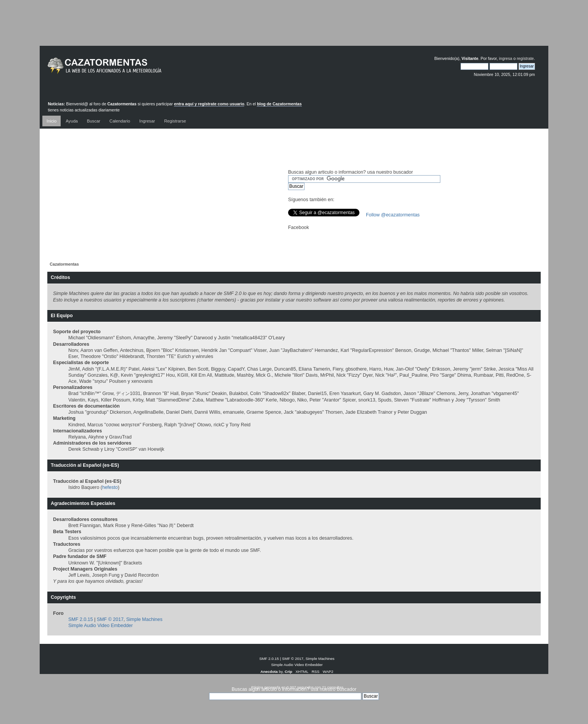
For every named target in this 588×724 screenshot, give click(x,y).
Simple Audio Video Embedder (101, 626)
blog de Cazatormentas (279, 104)
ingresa (506, 58)
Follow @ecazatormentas (393, 215)
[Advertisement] (294, 29)
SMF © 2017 (110, 619)
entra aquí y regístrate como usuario (209, 104)
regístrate (525, 58)
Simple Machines (144, 619)
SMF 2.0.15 (81, 619)
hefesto (110, 487)
